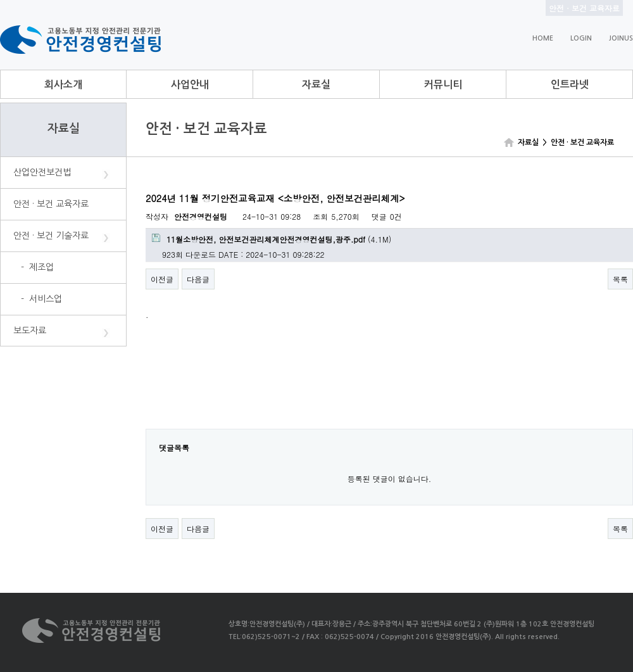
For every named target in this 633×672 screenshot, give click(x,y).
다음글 (198, 279)
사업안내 (190, 85)
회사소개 (63, 85)
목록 (620, 279)
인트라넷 (570, 85)
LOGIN (581, 38)
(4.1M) (272, 239)
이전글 (162, 279)
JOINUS (621, 38)
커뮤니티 (443, 85)
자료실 (316, 85)
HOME (543, 38)
